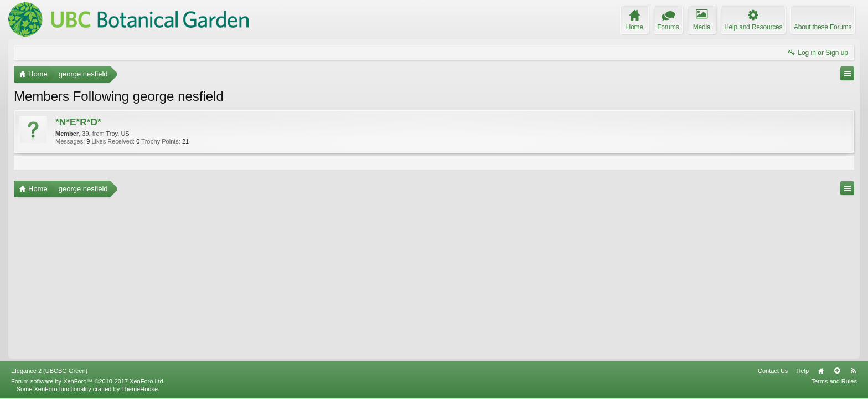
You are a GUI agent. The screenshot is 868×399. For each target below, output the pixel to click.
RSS (853, 371)
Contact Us (773, 371)
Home (821, 371)
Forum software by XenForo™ (88, 381)
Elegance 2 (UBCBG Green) (49, 371)
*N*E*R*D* (78, 122)
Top (837, 371)
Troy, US (118, 134)
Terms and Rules (834, 381)
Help (802, 371)
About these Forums (823, 27)
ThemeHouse (139, 389)
